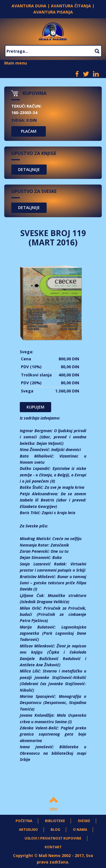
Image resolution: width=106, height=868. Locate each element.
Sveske (84, 821)
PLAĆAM (29, 131)
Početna (24, 821)
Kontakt (53, 847)
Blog (55, 830)
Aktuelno (28, 830)
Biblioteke (55, 821)
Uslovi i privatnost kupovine (53, 838)
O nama (80, 830)
